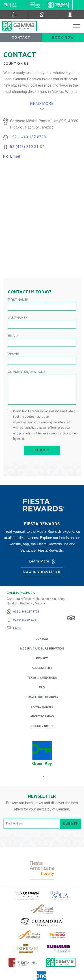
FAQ (42, 687)
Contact (21, 37)
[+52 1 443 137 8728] (23, 612)
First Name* (18, 300)
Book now (63, 37)
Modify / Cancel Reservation (42, 649)
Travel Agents (42, 707)
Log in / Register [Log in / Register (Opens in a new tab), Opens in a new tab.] (42, 572)
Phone (13, 354)
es (14, 5)
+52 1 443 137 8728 (28, 137)
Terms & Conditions (42, 678)
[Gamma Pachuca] (19, 26)
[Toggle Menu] (77, 26)
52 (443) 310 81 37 (27, 147)
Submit (42, 450)
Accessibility (42, 668)
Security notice (42, 726)
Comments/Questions (27, 372)
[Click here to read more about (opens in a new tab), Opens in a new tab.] (27, 895)
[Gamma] (58, 5)
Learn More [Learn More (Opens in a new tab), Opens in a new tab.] (42, 561)
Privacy (42, 658)
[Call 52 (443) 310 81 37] (70, 15)
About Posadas (42, 716)
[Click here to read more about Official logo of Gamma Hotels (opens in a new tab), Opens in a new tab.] (61, 962)
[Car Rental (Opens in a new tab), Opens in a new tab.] (14, 15)
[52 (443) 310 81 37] (23, 620)
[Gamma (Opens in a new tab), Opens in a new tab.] (35, 5)
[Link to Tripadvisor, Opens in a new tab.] (71, 618)
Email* (13, 336)
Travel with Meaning (42, 697)
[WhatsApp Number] (42, 15)
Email (15, 156)
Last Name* (17, 318)
